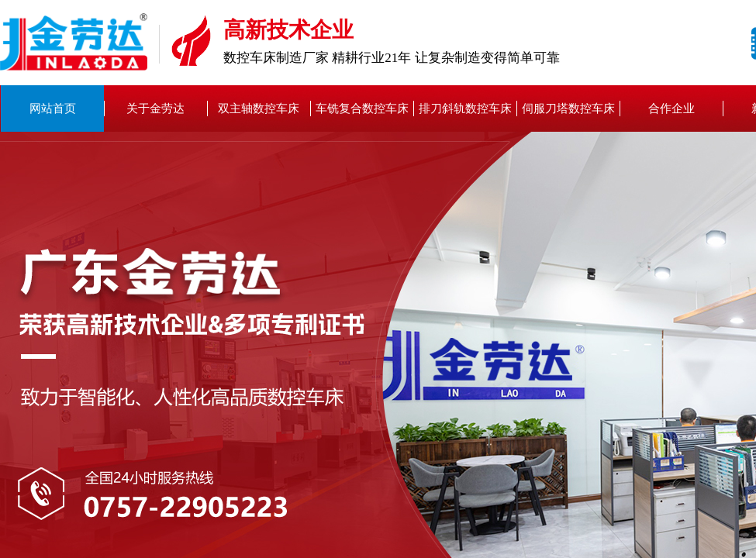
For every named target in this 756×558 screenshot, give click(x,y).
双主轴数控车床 (259, 108)
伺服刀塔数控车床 (568, 108)
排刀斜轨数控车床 (465, 108)
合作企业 (671, 108)
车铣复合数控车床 (362, 108)
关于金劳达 (155, 108)
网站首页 (53, 108)
